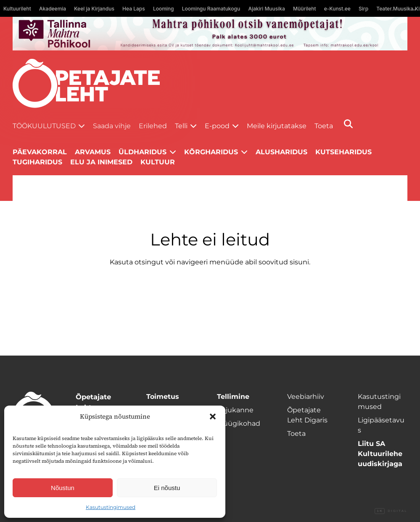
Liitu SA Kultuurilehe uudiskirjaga (380, 454)
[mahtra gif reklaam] (210, 34)
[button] (213, 417)
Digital (391, 511)
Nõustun (63, 488)
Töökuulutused (44, 126)
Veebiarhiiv (306, 397)
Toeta (324, 126)
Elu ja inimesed (101, 162)
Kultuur (158, 162)
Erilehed (153, 126)
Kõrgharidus (211, 152)
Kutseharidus (343, 152)
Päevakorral (40, 152)
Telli (181, 126)
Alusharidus (281, 152)
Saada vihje (112, 126)
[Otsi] (348, 124)
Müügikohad (239, 423)
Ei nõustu (167, 488)
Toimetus (163, 397)
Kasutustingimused (111, 507)
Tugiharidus (37, 162)
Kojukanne (235, 410)
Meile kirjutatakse (277, 126)
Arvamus (93, 152)
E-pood (217, 126)
